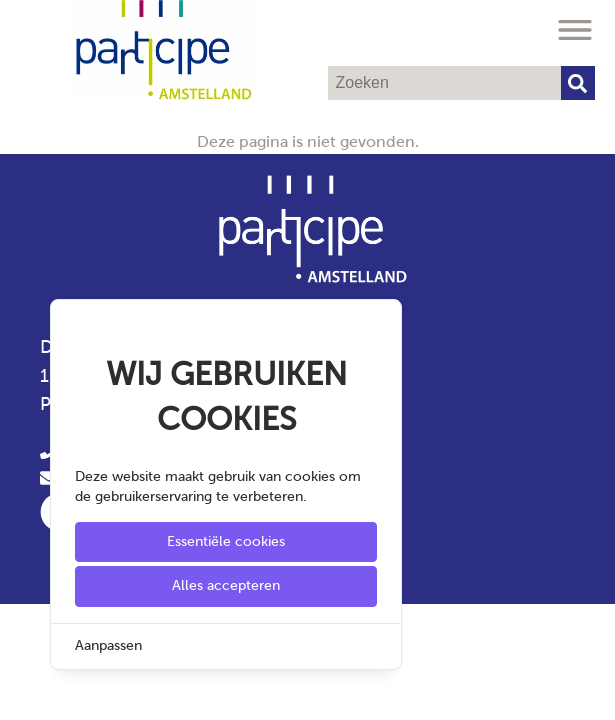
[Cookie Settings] (23, 690)
